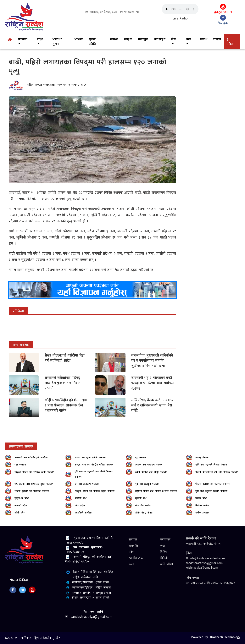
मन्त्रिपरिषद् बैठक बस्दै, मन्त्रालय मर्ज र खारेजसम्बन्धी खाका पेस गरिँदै (152, 405)
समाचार (133, 540)
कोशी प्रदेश (20, 513)
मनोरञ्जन (143, 39)
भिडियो (164, 558)
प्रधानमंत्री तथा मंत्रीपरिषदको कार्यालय (31, 458)
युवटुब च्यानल (223, 10)
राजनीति (23, 39)
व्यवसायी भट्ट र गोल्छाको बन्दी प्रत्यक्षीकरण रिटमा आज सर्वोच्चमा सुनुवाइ (153, 383)
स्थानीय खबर (136, 558)
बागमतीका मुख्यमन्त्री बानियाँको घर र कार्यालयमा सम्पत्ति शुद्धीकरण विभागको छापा (152, 361)
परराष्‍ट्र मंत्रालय (202, 458)
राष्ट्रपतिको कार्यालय (83, 513)
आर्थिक (79, 39)
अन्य (188, 39)
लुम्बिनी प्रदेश (141, 498)
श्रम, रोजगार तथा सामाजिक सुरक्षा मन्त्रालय (34, 484)
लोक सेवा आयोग (143, 506)
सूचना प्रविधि (92, 42)
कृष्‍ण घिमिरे (103, 582)
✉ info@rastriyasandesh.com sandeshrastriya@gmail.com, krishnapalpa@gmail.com (205, 563)
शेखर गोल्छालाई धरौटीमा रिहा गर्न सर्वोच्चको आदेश (65, 358)
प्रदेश (40, 39)
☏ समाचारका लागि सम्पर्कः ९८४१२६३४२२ (210, 583)
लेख (174, 39)
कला (131, 564)
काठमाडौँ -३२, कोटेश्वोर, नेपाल (203, 544)
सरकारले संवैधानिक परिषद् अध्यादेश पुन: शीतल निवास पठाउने (63, 383)
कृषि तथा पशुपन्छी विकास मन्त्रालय (211, 491)
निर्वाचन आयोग (202, 506)
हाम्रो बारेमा (167, 564)
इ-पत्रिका (231, 42)
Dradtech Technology (225, 637)
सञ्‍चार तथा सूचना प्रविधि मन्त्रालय (90, 458)
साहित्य (128, 39)
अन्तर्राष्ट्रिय (160, 39)
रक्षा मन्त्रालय (20, 465)
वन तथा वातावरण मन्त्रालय (87, 484)
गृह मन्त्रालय (140, 458)
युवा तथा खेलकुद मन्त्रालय (147, 484)
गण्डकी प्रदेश (201, 498)
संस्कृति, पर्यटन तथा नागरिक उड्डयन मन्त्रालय (34, 472)
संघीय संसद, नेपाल (144, 513)
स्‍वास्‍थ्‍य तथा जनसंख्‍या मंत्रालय (149, 465)
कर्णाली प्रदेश (81, 498)
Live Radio (180, 19)
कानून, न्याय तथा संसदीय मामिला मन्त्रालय (94, 465)
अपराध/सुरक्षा (57, 42)
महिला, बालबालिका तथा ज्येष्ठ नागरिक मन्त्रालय (217, 472)
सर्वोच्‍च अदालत (202, 513)
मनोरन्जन (165, 540)
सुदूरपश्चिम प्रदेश (22, 498)
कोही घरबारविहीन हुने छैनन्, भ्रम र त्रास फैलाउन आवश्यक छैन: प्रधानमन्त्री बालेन (66, 405)
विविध (204, 39)
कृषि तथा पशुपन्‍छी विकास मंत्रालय (211, 465)
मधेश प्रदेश (80, 506)
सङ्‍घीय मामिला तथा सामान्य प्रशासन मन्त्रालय (156, 491)
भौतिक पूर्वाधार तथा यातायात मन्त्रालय (212, 484)
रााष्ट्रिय (217, 39)
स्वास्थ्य (114, 39)
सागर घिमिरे (102, 598)
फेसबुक (223, 21)
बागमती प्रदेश (21, 506)
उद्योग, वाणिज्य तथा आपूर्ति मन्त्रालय (151, 472)
